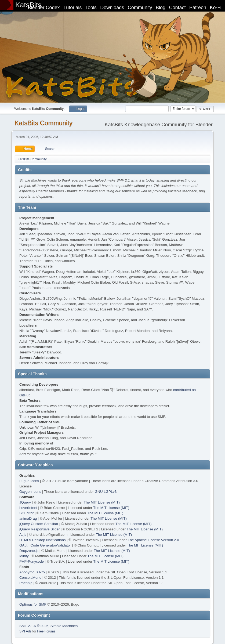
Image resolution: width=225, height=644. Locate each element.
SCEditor (26, 513)
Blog (161, 8)
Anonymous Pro (32, 572)
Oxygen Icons (30, 492)
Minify (24, 556)
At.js (23, 535)
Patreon (198, 8)
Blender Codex (44, 8)
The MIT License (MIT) (102, 502)
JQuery (25, 502)
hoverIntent (28, 508)
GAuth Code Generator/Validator (45, 545)
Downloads (112, 8)
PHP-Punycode (32, 561)
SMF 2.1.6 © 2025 (34, 626)
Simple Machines (64, 626)
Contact (177, 8)
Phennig (26, 583)
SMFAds (25, 631)
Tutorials (72, 8)
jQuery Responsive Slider (39, 529)
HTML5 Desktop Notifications (43, 540)
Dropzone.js (29, 551)
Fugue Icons (29, 481)
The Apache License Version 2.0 (153, 540)
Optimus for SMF (33, 604)
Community (140, 8)
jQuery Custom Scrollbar (39, 524)
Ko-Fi (216, 8)
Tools (91, 8)
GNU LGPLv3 (106, 492)
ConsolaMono (30, 578)
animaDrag (28, 518)
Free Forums (46, 631)
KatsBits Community (43, 123)
